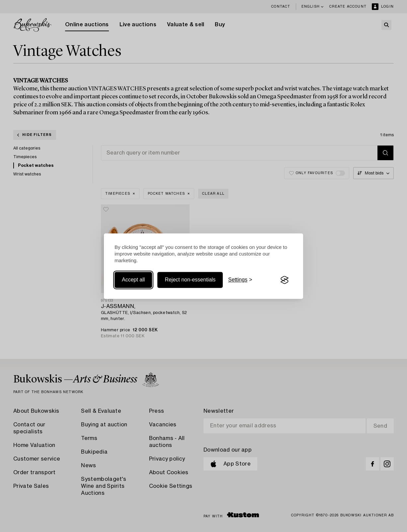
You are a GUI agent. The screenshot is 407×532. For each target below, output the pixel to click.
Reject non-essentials (190, 280)
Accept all (133, 280)
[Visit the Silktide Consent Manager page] (285, 280)
